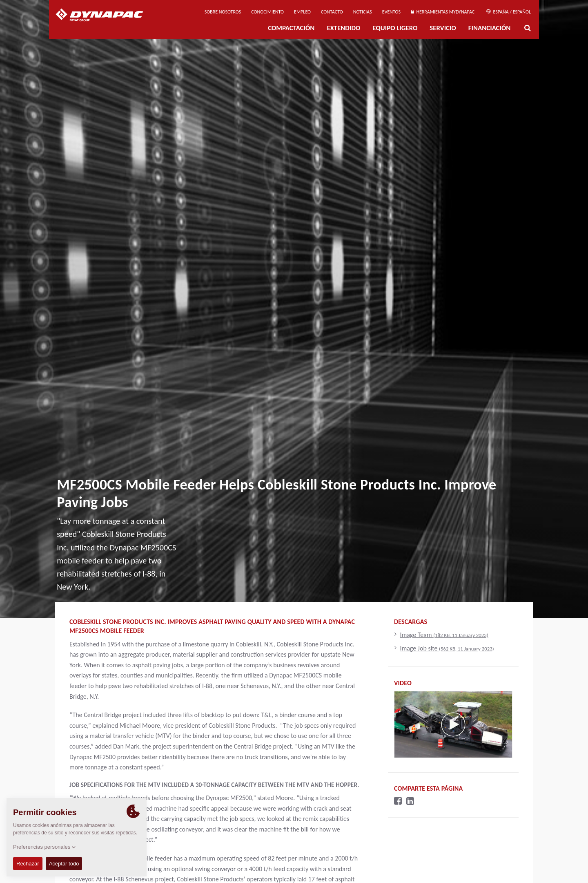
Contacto (332, 12)
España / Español (509, 12)
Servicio (443, 28)
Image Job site (447, 648)
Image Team (444, 635)
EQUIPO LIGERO (395, 28)
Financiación (490, 28)
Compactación (291, 28)
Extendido (343, 28)
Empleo (302, 12)
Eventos (391, 12)
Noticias (363, 12)
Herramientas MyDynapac (443, 12)
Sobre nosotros (223, 12)
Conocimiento (267, 12)
